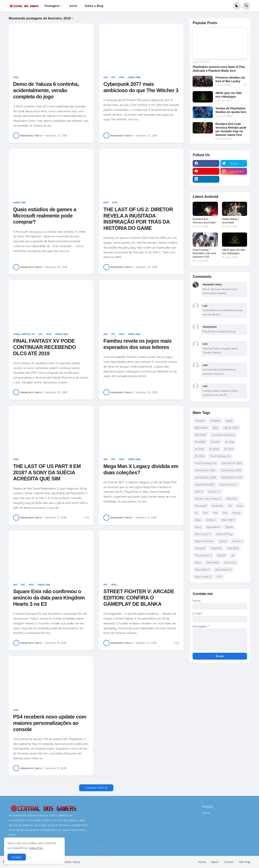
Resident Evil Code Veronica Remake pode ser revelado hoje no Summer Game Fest (231, 130)
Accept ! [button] (17, 857)
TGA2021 (200, 548)
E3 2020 (214, 449)
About (215, 862)
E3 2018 (230, 442)
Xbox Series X (203, 577)
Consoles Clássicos (223, 435)
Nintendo (217, 506)
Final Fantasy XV (25, 334)
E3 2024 (200, 456)
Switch (223, 541)
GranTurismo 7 (229, 484)
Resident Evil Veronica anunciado (204, 221)
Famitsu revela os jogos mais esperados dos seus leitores (137, 344)
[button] (237, 6)
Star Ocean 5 (203, 534)
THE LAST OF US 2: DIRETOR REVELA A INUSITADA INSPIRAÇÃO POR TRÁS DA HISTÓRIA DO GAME (138, 219)
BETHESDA (201, 428)
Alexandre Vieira (69, 862)
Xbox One (135, 77)
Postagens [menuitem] (52, 6)
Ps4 (16, 77)
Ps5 (116, 203)
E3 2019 (199, 449)
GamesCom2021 (205, 484)
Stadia (229, 527)
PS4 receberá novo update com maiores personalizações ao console (50, 723)
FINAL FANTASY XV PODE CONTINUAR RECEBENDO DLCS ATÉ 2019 (45, 347)
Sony (198, 527)
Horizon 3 (214, 492)
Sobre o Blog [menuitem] (94, 6)
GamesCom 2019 (231, 470)
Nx (106, 77)
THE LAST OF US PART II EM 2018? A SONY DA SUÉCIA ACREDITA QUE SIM (47, 472)
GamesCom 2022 (232, 477)
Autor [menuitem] (73, 6)
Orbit (240, 506)
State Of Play (224, 534)
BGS (215, 428)
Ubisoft (221, 555)
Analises (215, 421)
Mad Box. (232, 499)
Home (206, 813)
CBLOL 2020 (231, 428)
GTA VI (199, 492)
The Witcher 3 (203, 555)
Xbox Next (213, 562)
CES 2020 (201, 435)
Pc (114, 77)
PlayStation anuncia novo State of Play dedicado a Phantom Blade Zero (219, 69)
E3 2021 (229, 449)
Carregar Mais (94, 788)
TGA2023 (216, 548)
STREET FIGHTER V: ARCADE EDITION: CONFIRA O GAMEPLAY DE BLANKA (139, 598)
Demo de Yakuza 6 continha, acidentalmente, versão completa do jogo (46, 90)
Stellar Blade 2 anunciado (231, 221)
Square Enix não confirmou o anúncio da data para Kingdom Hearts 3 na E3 (49, 598)
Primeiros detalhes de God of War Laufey (230, 79)
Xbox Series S (223, 569)
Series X (211, 520)
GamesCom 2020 (205, 477)
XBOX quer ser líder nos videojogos (229, 95)
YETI (219, 577)
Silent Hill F (228, 520)
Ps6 (225, 513)
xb (233, 555)
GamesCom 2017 (232, 463)
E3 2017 (215, 442)
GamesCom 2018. (205, 470)
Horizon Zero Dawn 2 (208, 499)
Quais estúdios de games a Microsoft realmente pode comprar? (45, 216)
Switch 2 (237, 541)
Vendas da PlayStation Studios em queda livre (231, 110)
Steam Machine (204, 541)
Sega (198, 520)
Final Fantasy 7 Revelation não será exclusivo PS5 (204, 253)
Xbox (198, 562)
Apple (229, 421)
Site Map (245, 862)
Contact (229, 862)
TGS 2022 (233, 548)
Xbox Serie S (202, 569)
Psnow (237, 513)
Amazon (200, 421)
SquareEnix (213, 527)
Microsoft (201, 506)
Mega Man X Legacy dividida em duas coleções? (141, 469)
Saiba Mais (36, 848)
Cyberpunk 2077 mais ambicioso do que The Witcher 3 (141, 87)
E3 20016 (200, 442)
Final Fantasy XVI (205, 463)
